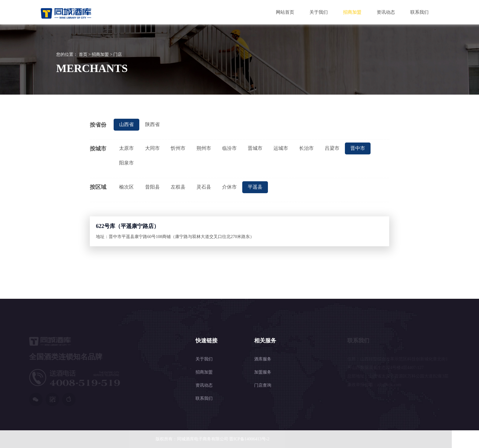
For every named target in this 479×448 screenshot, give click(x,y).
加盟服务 (263, 343)
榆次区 (126, 187)
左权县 (178, 187)
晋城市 (255, 148)
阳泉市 (126, 163)
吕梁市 (332, 148)
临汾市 (229, 148)
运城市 (281, 148)
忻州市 (178, 148)
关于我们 (319, 12)
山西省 (126, 124)
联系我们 (419, 12)
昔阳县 (152, 187)
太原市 (126, 148)
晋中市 (358, 148)
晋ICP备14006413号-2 (247, 439)
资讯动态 (386, 12)
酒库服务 (263, 330)
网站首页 (285, 12)
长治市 (306, 148)
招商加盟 (352, 12)
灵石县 (204, 187)
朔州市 (204, 148)
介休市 (229, 187)
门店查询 (263, 356)
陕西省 (152, 124)
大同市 (152, 148)
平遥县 (255, 187)
